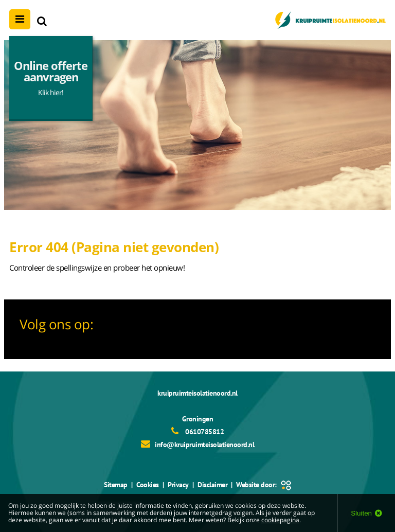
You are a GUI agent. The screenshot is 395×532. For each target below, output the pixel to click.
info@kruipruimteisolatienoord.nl (204, 445)
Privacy (178, 485)
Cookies (148, 485)
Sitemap (116, 485)
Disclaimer (212, 485)
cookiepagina (280, 520)
